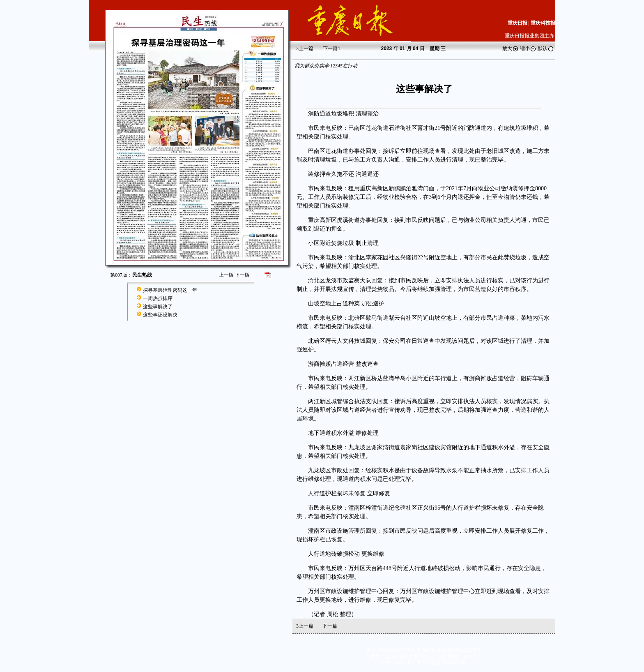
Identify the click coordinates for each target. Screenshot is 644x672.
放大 (511, 48)
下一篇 (331, 48)
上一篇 (305, 48)
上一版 (226, 275)
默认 (546, 48)
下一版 (242, 275)
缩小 (528, 48)
